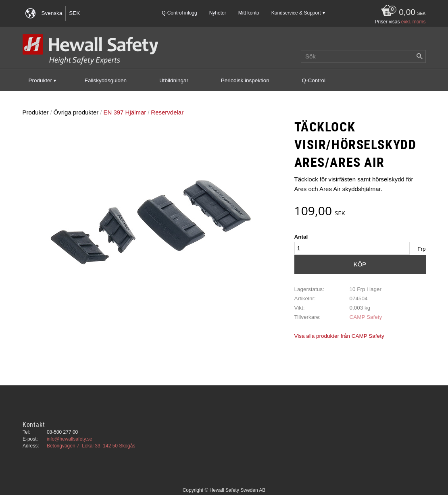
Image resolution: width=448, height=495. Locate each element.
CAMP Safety (366, 317)
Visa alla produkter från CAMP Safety (339, 336)
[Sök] (420, 56)
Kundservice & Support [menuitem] (296, 13)
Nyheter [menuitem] (218, 13)
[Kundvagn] (401, 13)
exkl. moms (414, 22)
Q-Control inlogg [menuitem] (179, 13)
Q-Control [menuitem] (314, 80)
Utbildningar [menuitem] (174, 80)
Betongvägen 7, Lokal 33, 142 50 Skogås (91, 446)
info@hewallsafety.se (70, 439)
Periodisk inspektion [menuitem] (245, 80)
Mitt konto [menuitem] (249, 13)
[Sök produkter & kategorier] (363, 56)
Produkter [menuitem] (41, 80)
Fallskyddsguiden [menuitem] (106, 80)
